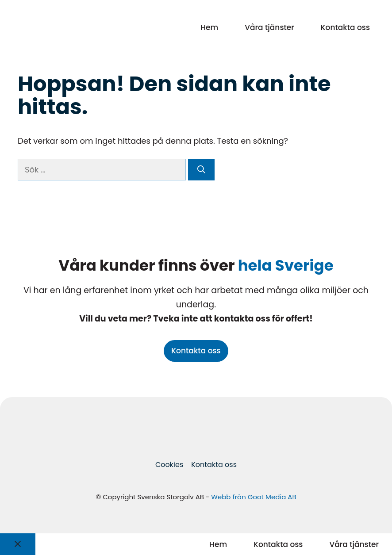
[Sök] (201, 170)
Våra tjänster (269, 27)
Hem (209, 27)
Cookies (169, 465)
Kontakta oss (345, 27)
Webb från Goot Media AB (254, 497)
